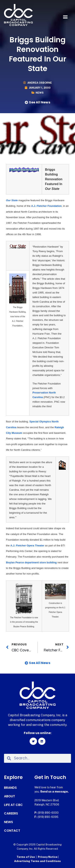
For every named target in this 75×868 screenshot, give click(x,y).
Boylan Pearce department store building (31, 562)
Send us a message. (54, 792)
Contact (12, 831)
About (9, 796)
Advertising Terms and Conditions (37, 861)
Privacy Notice (48, 857)
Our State (12, 200)
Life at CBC (13, 805)
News (40, 93)
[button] (65, 17)
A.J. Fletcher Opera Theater (27, 545)
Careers (11, 814)
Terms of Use (26, 857)
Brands (10, 788)
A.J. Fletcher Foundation (46, 206)
